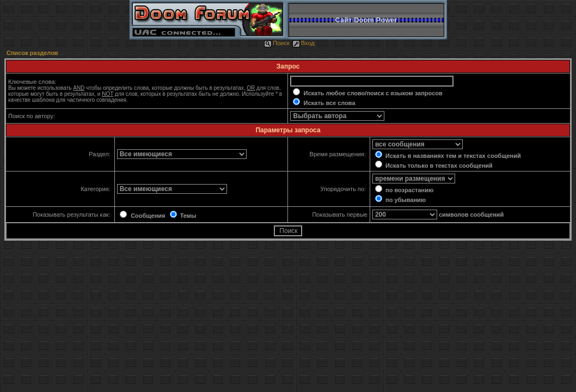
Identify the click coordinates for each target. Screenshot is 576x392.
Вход (304, 43)
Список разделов (32, 53)
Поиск (277, 43)
